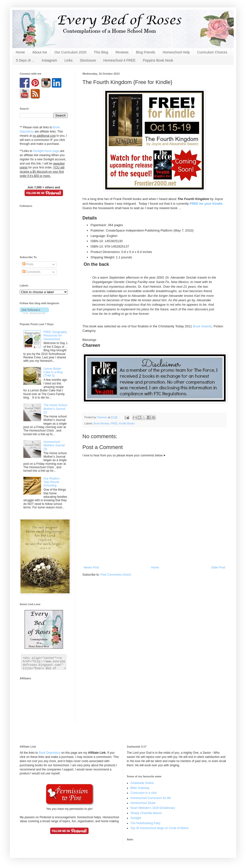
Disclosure (88, 60)
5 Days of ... (25, 60)
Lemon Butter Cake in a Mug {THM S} (53, 372)
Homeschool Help (176, 52)
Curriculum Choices (212, 52)
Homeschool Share (143, 803)
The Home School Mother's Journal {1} (55, 409)
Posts (28, 264)
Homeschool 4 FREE (119, 60)
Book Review (101, 423)
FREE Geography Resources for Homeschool (55, 336)
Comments (31, 272)
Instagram (49, 60)
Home (20, 52)
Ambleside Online (142, 783)
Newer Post (91, 568)
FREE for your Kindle (206, 204)
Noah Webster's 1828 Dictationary (153, 808)
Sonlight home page (46, 151)
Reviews (122, 52)
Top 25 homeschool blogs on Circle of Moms (159, 828)
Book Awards (202, 326)
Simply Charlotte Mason (146, 813)
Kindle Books (127, 423)
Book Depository (49, 753)
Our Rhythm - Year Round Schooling (52, 482)
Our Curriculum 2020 (70, 52)
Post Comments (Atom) (116, 575)
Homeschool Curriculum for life (151, 798)
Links (69, 60)
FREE (114, 423)
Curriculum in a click (144, 793)
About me (40, 52)
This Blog (101, 52)
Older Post (218, 568)
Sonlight (136, 818)
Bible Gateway (140, 788)
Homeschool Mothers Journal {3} (54, 445)
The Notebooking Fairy (145, 823)
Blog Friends (146, 52)
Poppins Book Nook (158, 60)
